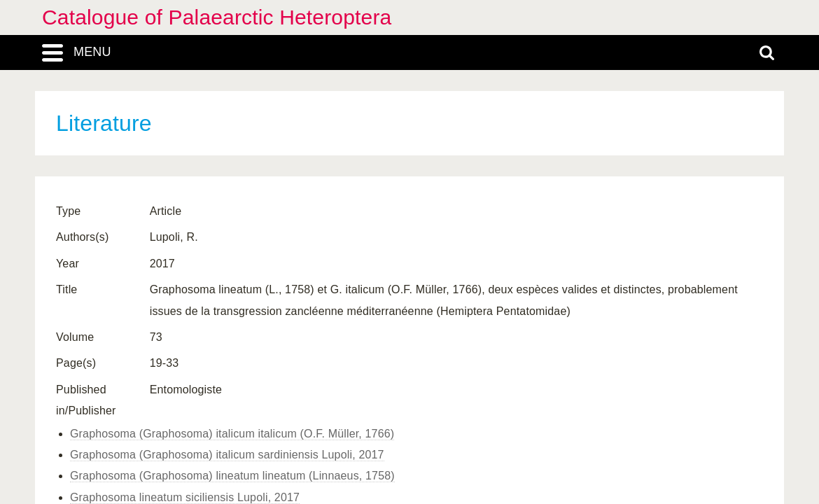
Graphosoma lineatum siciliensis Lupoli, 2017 (185, 497)
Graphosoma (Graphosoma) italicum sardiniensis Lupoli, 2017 (227, 455)
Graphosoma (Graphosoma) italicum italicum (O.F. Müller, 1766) (232, 434)
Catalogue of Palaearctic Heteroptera (217, 17)
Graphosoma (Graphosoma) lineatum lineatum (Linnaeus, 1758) (232, 476)
